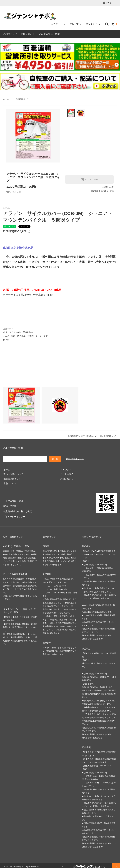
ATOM (12, 505)
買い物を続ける (108, 436)
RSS (5, 505)
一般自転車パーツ (21, 99)
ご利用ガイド (10, 34)
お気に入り (14, 192)
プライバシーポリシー (14, 514)
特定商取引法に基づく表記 (102, 191)
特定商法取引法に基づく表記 (17, 510)
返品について (108, 187)
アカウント (111, 3)
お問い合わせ (28, 34)
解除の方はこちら (75, 459)
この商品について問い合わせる (83, 436)
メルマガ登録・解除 (49, 34)
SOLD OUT (90, 179)
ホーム (6, 99)
